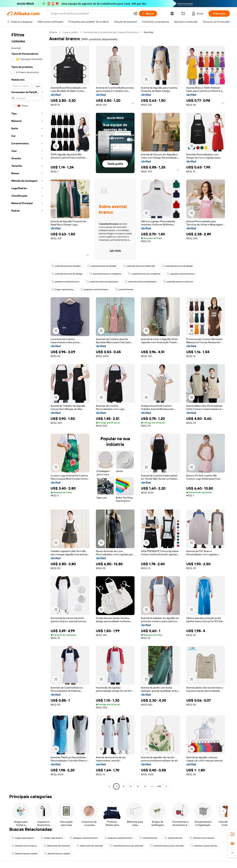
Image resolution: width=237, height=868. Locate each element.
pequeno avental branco (181, 274)
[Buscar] (148, 14)
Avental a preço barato (204, 846)
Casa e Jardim (70, 32)
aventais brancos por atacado (126, 846)
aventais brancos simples (66, 266)
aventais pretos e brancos (178, 282)
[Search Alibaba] (91, 14)
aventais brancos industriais (139, 266)
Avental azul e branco (202, 838)
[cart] (184, 14)
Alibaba (53, 32)
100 (159, 786)
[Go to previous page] (109, 786)
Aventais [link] (149, 32)
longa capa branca (63, 289)
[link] (232, 834)
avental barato (124, 289)
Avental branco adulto (25, 854)
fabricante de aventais (57, 846)
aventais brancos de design (177, 266)
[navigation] (27, 410)
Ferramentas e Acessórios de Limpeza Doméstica (111, 32)
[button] (135, 14)
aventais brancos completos (105, 274)
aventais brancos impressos (102, 282)
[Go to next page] (166, 786)
